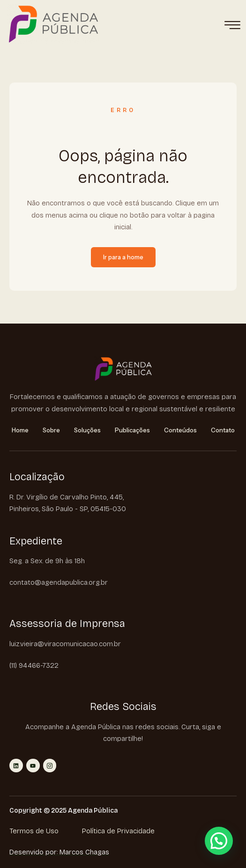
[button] (219, 841)
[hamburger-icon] (232, 26)
